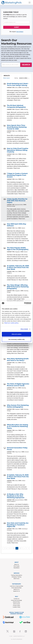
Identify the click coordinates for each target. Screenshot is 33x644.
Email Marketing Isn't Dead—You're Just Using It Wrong (18, 84)
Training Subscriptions (16, 575)
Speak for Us (17, 591)
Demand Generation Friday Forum (17, 449)
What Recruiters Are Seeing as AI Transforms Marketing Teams (17, 426)
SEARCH (26, 65)
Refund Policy (16, 602)
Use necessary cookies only (16, 339)
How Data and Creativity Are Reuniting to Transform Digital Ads (18, 525)
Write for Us (16, 589)
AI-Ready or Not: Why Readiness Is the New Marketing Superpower (16, 496)
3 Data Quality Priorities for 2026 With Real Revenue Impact (17, 201)
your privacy (20, 32)
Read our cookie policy (11, 323)
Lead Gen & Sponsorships (16, 586)
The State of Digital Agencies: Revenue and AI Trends (18, 385)
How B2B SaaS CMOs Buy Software (17, 225)
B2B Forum (17, 579)
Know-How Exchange (16, 600)
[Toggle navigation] (30, 3)
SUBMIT (16, 27)
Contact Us (16, 599)
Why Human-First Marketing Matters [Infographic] (18, 406)
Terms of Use (16, 604)
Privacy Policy (16, 605)
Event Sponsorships (17, 588)
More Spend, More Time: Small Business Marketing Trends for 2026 (17, 127)
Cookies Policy (16, 607)
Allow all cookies (17, 334)
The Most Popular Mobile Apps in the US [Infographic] (18, 249)
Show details (24, 329)
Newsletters (16, 568)
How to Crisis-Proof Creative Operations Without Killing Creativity (18, 150)
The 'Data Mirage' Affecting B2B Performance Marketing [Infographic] (18, 287)
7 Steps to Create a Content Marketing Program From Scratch (17, 175)
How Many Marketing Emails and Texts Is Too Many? (18, 360)
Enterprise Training (16, 577)
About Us (16, 564)
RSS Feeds (16, 566)
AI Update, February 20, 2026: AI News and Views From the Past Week (18, 268)
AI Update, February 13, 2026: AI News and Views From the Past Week (18, 477)
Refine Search (6, 78)
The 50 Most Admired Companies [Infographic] (16, 106)
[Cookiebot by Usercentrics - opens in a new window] (24, 303)
